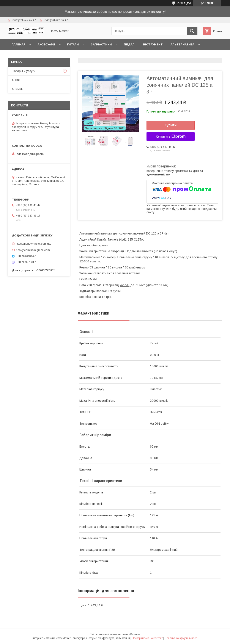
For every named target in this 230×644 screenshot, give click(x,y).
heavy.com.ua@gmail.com (33, 250)
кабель (125, 285)
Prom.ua (135, 634)
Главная (19, 44)
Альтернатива (182, 44)
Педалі (130, 44)
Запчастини (101, 44)
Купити (171, 125)
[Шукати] (192, 31)
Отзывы (18, 89)
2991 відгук (184, 3)
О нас (16, 80)
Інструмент (153, 44)
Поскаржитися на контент (147, 638)
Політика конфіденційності (181, 638)
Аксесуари (46, 44)
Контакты (20, 56)
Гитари (73, 44)
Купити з (170, 137)
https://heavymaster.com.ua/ (34, 244)
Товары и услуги (24, 71)
